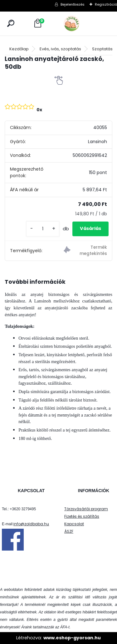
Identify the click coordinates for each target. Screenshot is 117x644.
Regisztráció (106, 4)
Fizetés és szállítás (82, 516)
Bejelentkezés (73, 4)
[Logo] (85, 24)
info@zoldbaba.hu (31, 524)
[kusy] (43, 229)
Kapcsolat (74, 524)
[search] (11, 23)
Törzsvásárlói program (86, 509)
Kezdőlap (19, 49)
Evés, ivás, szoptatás (60, 49)
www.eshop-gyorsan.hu (72, 638)
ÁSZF (69, 531)
